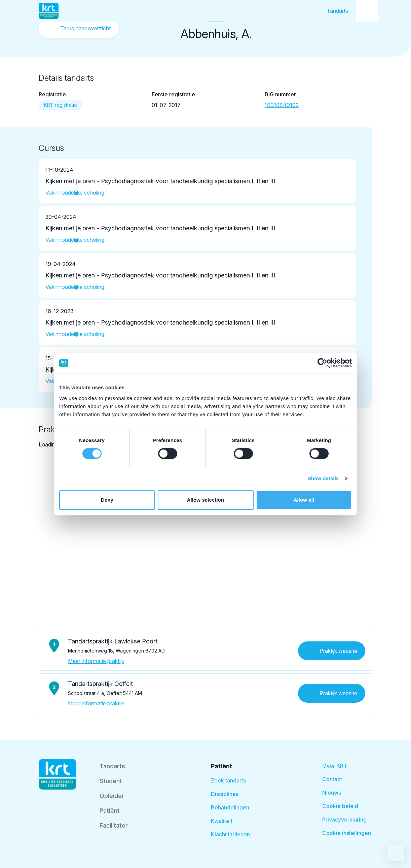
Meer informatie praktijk (96, 661)
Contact (332, 779)
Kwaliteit (222, 821)
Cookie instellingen (347, 833)
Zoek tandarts (228, 780)
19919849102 (282, 105)
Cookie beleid (340, 806)
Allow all (304, 500)
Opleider (112, 796)
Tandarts (337, 11)
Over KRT (335, 766)
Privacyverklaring (344, 820)
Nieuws (332, 793)
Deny (107, 500)
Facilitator (114, 825)
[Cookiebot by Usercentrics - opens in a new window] (322, 363)
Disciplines (225, 794)
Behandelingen (230, 807)
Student (111, 781)
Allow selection (206, 500)
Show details (323, 478)
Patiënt (110, 811)
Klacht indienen (230, 834)
